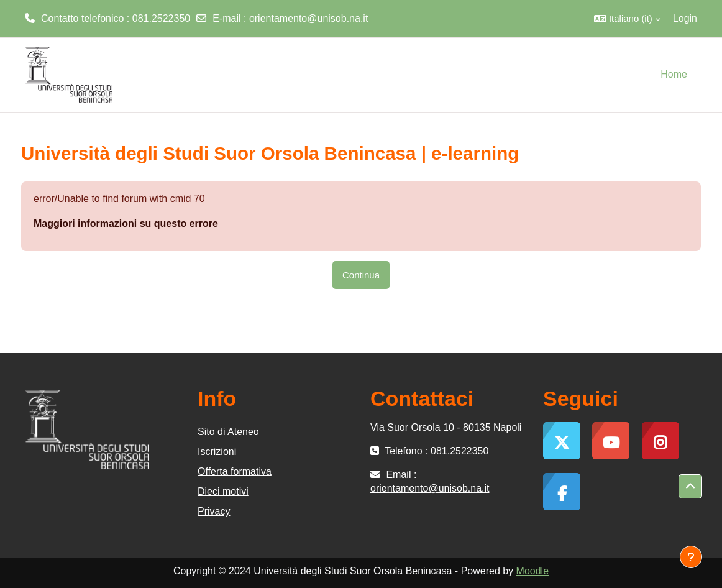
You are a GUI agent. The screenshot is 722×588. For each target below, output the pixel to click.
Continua (361, 275)
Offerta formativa (235, 471)
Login (685, 18)
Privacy (214, 511)
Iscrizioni (217, 452)
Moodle (532, 571)
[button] (627, 19)
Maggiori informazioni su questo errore (126, 223)
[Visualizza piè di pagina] (691, 557)
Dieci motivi (223, 491)
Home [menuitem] (674, 74)
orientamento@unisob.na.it (308, 18)
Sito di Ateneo (228, 432)
